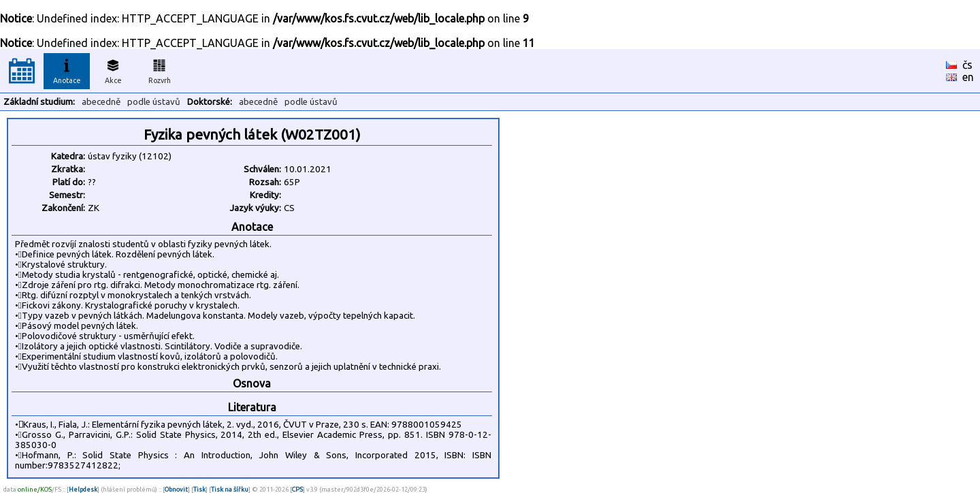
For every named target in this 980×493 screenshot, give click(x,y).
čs (967, 65)
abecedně (101, 102)
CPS (297, 489)
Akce (113, 69)
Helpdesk (83, 489)
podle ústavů (154, 102)
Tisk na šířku (230, 489)
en (968, 77)
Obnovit (176, 489)
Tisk (199, 489)
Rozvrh (160, 69)
